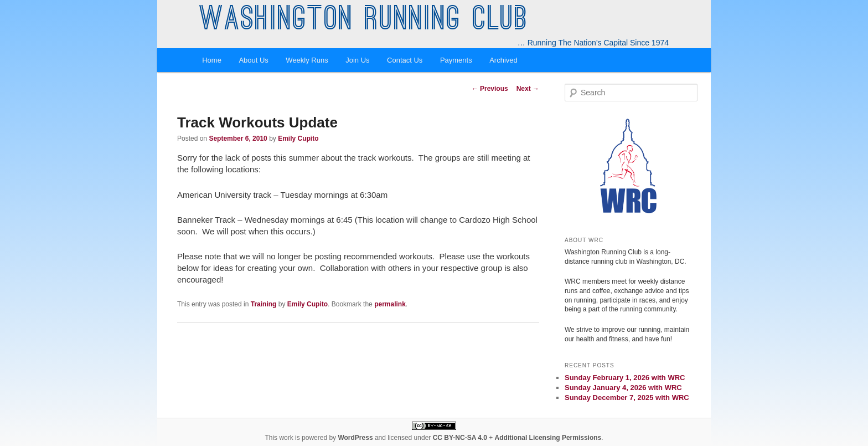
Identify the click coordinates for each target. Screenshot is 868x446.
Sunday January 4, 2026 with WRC (623, 388)
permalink (390, 304)
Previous (490, 89)
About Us (253, 60)
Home (212, 60)
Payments (456, 60)
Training (264, 304)
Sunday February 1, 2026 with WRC (625, 378)
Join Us (357, 60)
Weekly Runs (307, 60)
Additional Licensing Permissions (548, 438)
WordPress (355, 438)
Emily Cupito (298, 139)
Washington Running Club (364, 21)
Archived (503, 60)
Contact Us (405, 60)
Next (528, 89)
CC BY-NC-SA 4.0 (460, 438)
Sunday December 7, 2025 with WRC (627, 398)
